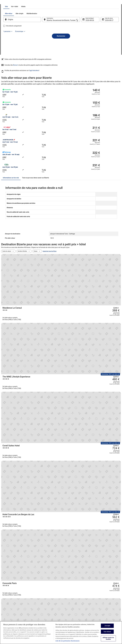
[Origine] (25, 43)
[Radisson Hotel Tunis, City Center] (81, 396)
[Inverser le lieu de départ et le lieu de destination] (43, 43)
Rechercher (61, 56)
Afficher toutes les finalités (108, 638)
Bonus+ (56, 77)
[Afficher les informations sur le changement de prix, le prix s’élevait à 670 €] (109, 247)
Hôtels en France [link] (38, 594)
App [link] (4, 620)
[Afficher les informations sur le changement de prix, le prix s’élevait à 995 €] (109, 265)
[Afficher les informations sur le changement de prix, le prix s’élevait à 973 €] (109, 428)
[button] (61, 512)
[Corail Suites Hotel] (81, 268)
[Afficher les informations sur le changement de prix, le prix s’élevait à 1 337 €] (106, 338)
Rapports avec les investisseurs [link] (12, 614)
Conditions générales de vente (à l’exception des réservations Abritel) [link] (76, 601)
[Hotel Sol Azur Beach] (81, 359)
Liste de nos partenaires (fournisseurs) (68, 641)
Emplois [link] (6, 597)
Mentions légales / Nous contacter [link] (73, 620)
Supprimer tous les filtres (50, 220)
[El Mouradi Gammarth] (81, 378)
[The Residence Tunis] (81, 341)
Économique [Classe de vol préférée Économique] (107, 37)
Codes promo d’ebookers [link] (40, 614)
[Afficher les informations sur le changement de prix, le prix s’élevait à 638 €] (109, 354)
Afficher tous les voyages (61, 449)
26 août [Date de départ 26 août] (87, 44)
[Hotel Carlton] (81, 414)
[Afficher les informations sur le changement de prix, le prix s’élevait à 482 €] (109, 226)
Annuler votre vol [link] (98, 602)
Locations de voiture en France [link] (42, 600)
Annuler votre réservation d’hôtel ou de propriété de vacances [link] (106, 598)
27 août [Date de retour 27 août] (105, 44)
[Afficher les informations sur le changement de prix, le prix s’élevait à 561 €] (109, 318)
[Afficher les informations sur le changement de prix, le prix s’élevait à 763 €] (109, 283)
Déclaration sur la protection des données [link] (74, 594)
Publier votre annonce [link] (9, 600)
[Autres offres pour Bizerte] (61, 500)
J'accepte (107, 626)
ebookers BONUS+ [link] (8, 617)
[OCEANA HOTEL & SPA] (81, 433)
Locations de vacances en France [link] (42, 597)
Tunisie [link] (16, 3)
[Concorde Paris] (81, 304)
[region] (61, 633)
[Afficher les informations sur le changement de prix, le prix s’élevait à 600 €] (109, 373)
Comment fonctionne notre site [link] (72, 612)
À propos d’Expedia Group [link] (10, 594)
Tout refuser (107, 632)
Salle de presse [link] (7, 610)
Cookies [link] (65, 597)
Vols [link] (11, 3)
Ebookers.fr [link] (4, 3)
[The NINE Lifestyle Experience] (81, 249)
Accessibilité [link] (67, 609)
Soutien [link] (95, 594)
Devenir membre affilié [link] (9, 604)
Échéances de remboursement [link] (101, 605)
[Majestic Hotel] (81, 323)
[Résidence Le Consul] (81, 231)
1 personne (95, 37)
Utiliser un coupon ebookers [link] (101, 609)
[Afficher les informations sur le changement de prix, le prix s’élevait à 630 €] (109, 299)
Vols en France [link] (37, 604)
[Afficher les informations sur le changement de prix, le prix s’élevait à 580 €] (109, 391)
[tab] (52, 30)
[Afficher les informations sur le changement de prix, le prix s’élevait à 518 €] (109, 409)
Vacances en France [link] (39, 607)
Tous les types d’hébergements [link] (42, 610)
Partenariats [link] (7, 607)
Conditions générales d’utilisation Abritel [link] (74, 605)
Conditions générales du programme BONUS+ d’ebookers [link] (76, 616)
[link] (17, 493)
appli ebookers (116, 77)
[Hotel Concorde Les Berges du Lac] (81, 286)
